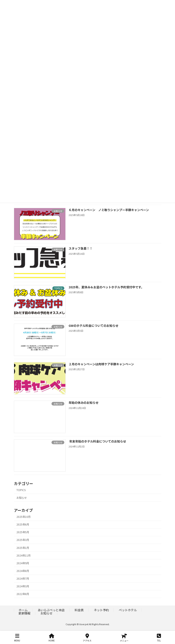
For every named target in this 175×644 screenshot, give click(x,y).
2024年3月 (23, 586)
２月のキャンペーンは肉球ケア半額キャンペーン (101, 364)
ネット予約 (101, 610)
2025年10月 (24, 517)
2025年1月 (23, 548)
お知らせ (22, 498)
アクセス (87, 638)
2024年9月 (23, 563)
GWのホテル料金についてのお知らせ (93, 326)
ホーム (23, 610)
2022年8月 (23, 594)
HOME (52, 638)
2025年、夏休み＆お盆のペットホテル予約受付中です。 (106, 287)
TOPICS (21, 490)
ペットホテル (128, 610)
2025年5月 (23, 532)
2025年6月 (23, 524)
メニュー (124, 638)
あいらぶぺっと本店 (51, 610)
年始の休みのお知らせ (83, 403)
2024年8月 (23, 571)
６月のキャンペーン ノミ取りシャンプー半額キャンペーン (109, 210)
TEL (159, 638)
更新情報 (24, 613)
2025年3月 (23, 540)
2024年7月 (23, 579)
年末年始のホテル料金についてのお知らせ (97, 441)
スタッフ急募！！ (82, 249)
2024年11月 (24, 555)
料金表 (79, 610)
